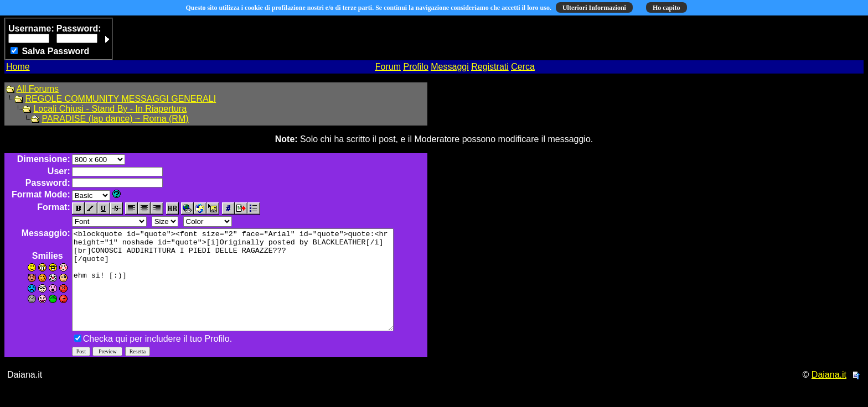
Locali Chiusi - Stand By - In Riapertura (110, 109)
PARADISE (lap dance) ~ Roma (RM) (115, 119)
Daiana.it (829, 395)
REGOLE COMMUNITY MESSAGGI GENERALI (120, 99)
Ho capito (666, 8)
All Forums (38, 89)
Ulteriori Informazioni (594, 8)
